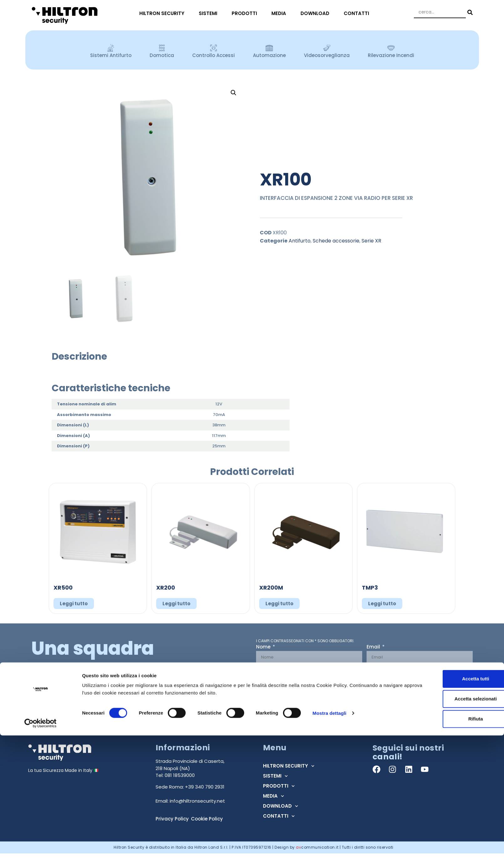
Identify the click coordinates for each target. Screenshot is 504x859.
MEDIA (280, 13)
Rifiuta (452, 843)
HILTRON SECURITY (163, 13)
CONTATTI (358, 13)
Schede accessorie (336, 241)
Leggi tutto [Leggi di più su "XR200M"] (279, 604)
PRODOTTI (246, 13)
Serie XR (371, 241)
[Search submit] (469, 12)
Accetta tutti (452, 802)
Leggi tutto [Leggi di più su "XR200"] (176, 604)
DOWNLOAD (316, 13)
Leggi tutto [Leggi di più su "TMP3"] (382, 604)
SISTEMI (210, 13)
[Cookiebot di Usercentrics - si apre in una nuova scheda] (41, 847)
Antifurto (300, 241)
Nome (264, 647)
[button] (234, 93)
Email (374, 647)
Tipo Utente (271, 670)
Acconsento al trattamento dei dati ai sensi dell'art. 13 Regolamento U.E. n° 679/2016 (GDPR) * (358, 694)
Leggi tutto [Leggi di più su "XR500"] (74, 604)
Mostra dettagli (329, 837)
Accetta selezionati (452, 823)
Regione (377, 670)
